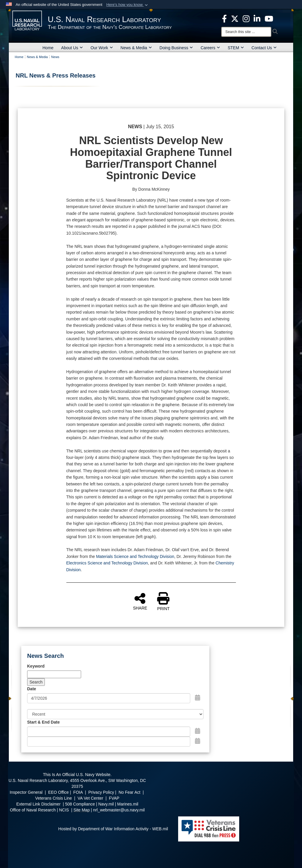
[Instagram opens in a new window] (246, 18)
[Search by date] (109, 698)
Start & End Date (43, 722)
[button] (128, 5)
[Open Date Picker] (198, 698)
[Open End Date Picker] (198, 741)
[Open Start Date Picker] (198, 731)
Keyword (36, 666)
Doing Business (176, 48)
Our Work (102, 48)
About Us (72, 48)
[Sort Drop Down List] (115, 714)
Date (32, 689)
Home (48, 48)
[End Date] (109, 742)
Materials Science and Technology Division (135, 556)
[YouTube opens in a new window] (269, 18)
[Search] (246, 32)
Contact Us (264, 48)
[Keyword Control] (54, 674)
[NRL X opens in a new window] (235, 18)
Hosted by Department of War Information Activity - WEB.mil (113, 829)
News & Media (136, 48)
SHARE (140, 601)
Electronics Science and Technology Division (107, 563)
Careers (210, 48)
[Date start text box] (109, 732)
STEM (236, 48)
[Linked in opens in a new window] (257, 18)
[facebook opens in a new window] (224, 18)
